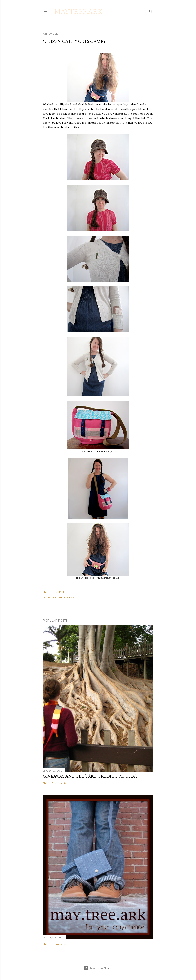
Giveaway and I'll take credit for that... (92, 776)
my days (69, 597)
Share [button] (46, 592)
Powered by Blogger (98, 968)
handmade (57, 597)
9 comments (59, 783)
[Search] (151, 11)
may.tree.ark (78, 11)
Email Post (58, 592)
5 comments (59, 944)
